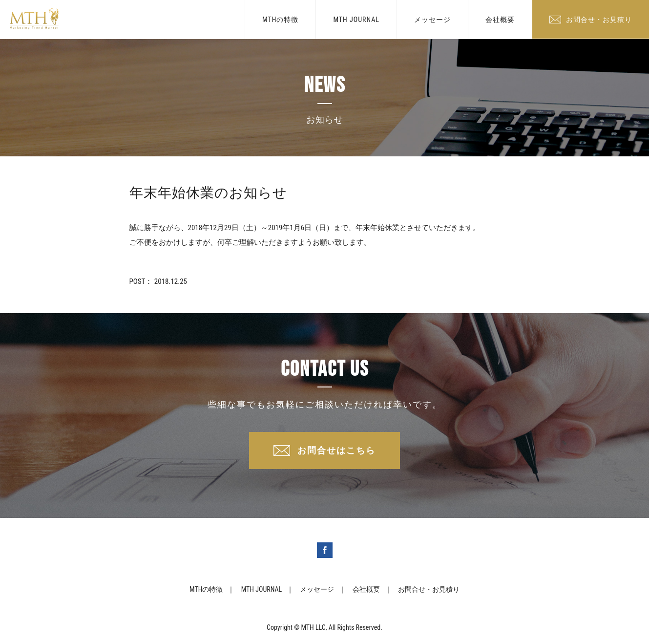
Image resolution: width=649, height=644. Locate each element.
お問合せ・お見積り (599, 20)
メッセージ (432, 20)
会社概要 (500, 20)
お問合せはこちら (336, 450)
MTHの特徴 (280, 20)
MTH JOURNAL (356, 20)
